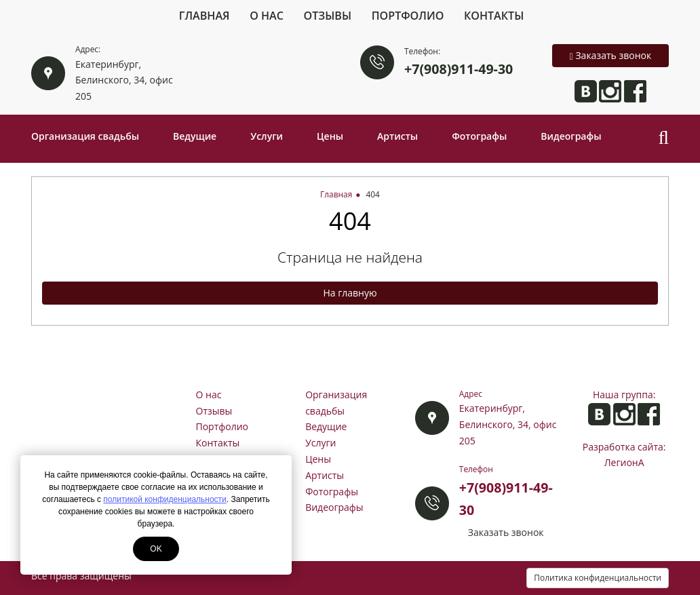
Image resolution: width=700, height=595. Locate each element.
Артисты (397, 136)
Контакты (494, 16)
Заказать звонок (611, 55)
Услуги (267, 136)
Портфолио (408, 16)
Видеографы (571, 136)
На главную (350, 293)
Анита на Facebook (635, 91)
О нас (267, 16)
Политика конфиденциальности (598, 578)
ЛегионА (624, 462)
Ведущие (195, 136)
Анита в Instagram (610, 91)
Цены (330, 136)
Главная (205, 16)
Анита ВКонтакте (586, 91)
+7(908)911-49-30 (459, 69)
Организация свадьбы (85, 136)
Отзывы (328, 16)
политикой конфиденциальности (164, 499)
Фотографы (479, 136)
